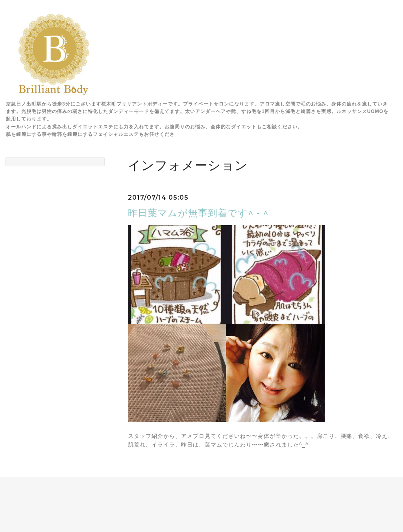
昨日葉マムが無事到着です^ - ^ (198, 213)
